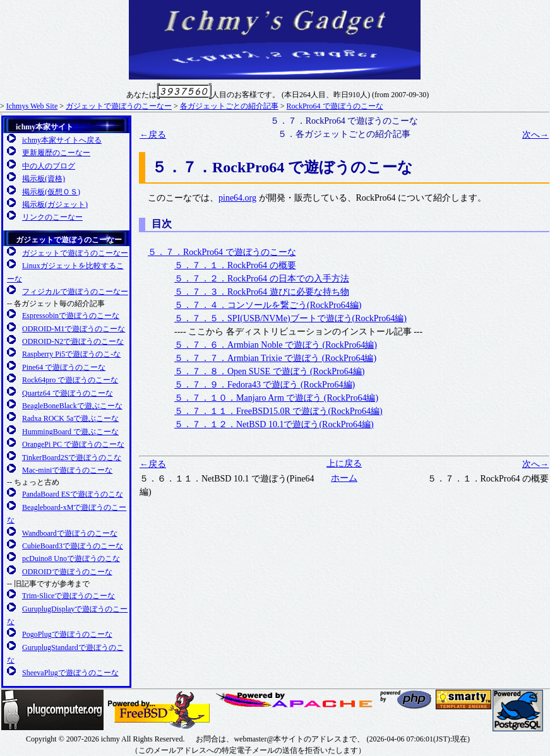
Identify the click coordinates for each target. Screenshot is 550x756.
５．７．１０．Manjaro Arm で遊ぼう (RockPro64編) (276, 398)
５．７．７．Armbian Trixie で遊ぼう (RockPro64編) (275, 358)
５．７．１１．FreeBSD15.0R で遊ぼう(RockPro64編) (278, 411)
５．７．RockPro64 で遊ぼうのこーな (222, 252)
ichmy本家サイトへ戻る (62, 140)
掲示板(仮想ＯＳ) (51, 192)
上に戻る (344, 464)
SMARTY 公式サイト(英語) (463, 700)
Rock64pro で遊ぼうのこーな (70, 380)
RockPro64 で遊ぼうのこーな (335, 106)
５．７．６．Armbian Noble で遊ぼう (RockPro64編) (276, 345)
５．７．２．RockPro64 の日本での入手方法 (262, 279)
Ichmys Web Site (32, 106)
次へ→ (535, 135)
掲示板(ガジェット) (55, 204)
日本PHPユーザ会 (407, 700)
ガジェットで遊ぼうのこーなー (119, 106)
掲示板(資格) (44, 179)
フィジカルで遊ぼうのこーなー (75, 292)
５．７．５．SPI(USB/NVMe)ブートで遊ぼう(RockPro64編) (290, 318)
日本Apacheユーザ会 (296, 700)
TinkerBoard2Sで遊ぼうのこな (72, 458)
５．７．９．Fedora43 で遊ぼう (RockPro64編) (265, 385)
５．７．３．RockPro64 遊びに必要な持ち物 (262, 292)
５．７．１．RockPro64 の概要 (235, 265)
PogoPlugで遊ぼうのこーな (67, 634)
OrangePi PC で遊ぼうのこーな (73, 444)
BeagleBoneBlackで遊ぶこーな (72, 406)
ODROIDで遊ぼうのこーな (67, 572)
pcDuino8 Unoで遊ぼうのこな (71, 558)
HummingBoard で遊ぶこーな (70, 432)
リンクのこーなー (52, 217)
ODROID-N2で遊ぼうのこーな (73, 341)
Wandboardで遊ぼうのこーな (70, 533)
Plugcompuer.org (52, 710)
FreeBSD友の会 (159, 710)
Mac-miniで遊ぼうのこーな (67, 470)
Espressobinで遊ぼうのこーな (71, 316)
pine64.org (237, 198)
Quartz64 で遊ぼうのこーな (68, 393)
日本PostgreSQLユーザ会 (518, 711)
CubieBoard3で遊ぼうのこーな (73, 546)
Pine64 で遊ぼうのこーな (64, 367)
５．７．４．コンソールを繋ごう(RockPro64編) (268, 305)
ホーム (344, 478)
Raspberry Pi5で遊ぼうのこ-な (71, 354)
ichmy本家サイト (45, 127)
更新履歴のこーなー (56, 153)
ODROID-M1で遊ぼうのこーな (74, 329)
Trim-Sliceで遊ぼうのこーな (69, 596)
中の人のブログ (49, 166)
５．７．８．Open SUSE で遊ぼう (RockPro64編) (269, 371)
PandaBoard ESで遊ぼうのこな (73, 494)
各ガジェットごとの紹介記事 (229, 106)
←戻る (153, 135)
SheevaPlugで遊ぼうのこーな (70, 673)
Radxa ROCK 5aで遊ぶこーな (70, 418)
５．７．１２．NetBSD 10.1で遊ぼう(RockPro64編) (274, 424)
